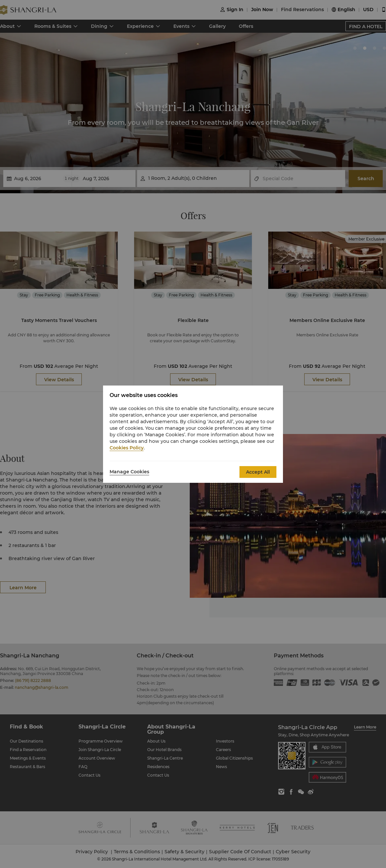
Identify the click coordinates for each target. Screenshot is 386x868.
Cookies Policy (127, 448)
